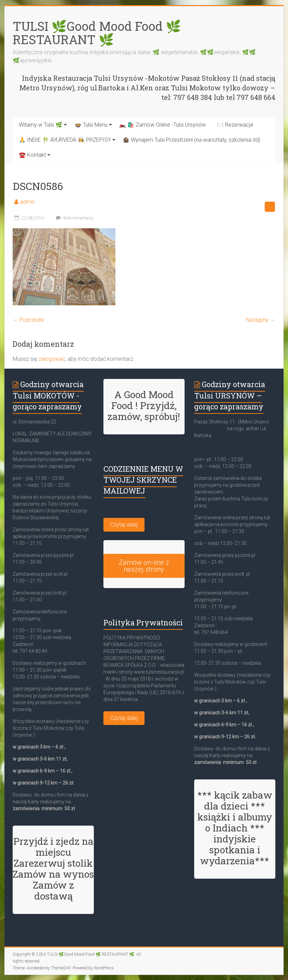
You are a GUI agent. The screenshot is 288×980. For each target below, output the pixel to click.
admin (27, 202)
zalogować (52, 359)
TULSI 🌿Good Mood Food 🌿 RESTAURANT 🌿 (97, 33)
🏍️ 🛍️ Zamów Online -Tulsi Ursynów (162, 125)
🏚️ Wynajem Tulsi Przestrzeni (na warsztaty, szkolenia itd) (191, 140)
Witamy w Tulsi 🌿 (41, 125)
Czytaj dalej (124, 525)
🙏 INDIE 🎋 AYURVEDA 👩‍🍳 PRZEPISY (65, 140)
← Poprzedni (28, 320)
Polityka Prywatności (143, 622)
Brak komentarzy (74, 218)
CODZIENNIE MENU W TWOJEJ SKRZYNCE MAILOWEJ (143, 480)
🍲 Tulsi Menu (91, 125)
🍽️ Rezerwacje (235, 125)
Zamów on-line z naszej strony (144, 566)
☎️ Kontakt (32, 155)
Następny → (261, 320)
